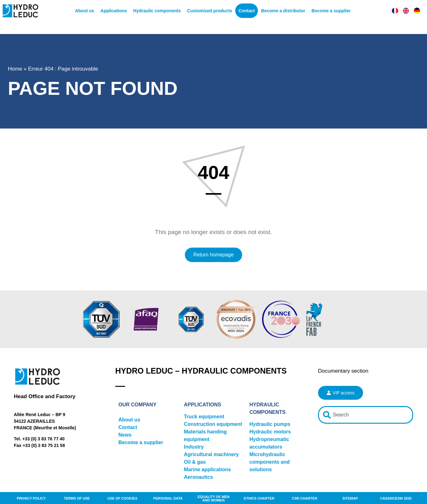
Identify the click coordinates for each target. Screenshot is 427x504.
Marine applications (207, 470)
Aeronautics (198, 477)
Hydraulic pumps (270, 424)
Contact (247, 11)
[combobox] (366, 415)
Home (15, 69)
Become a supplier (331, 11)
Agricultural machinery (211, 454)
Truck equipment (204, 417)
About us (85, 11)
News (125, 435)
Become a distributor (283, 11)
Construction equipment (213, 424)
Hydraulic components (157, 11)
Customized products (210, 11)
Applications (114, 11)
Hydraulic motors (270, 432)
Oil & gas (195, 462)
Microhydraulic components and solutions (270, 462)
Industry (194, 447)
